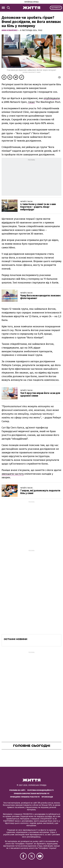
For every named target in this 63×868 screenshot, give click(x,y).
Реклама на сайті (17, 790)
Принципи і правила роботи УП (25, 797)
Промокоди (47, 797)
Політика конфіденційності (40, 790)
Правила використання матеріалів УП (32, 794)
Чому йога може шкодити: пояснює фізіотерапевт (40, 297)
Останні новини (16, 639)
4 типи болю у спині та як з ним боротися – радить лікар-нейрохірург (38, 207)
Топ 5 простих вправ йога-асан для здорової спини (40, 394)
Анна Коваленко (10, 30)
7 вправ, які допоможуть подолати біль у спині (40, 492)
